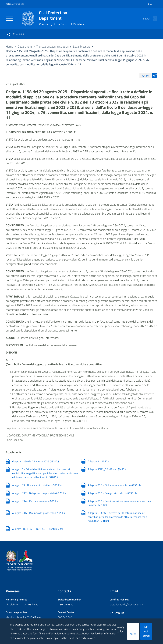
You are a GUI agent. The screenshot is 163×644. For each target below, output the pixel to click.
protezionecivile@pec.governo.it (126, 604)
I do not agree (146, 631)
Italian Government (15, 4)
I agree (133, 631)
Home (9, 47)
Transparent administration (53, 47)
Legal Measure (82, 47)
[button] (153, 19)
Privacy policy (120, 629)
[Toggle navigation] (9, 18)
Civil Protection (61, 15)
